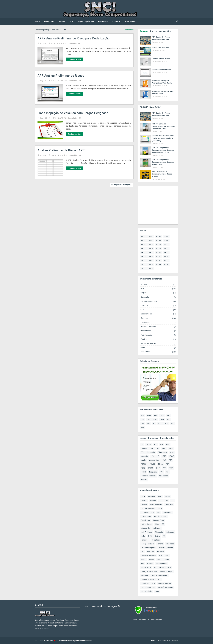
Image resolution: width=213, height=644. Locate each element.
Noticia (157, 536)
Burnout (153, 501)
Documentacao (159, 314)
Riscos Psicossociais (159, 343)
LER (152, 456)
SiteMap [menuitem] (62, 21)
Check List (159, 306)
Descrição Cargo (160, 516)
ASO (168, 444)
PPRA (171, 468)
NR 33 (143, 264)
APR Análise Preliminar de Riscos (61, 76)
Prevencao (170, 544)
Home (153, 641)
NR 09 (166, 241)
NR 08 (158, 241)
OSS (142, 424)
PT (154, 424)
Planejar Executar (147, 544)
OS (168, 420)
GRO (172, 452)
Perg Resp (156, 540)
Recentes (144, 31)
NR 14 (143, 249)
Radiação (151, 552)
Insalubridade (159, 331)
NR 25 (143, 257)
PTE (166, 424)
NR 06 (143, 241)
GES (142, 420)
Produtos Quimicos (166, 548)
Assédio (144, 501)
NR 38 (151, 268)
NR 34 (151, 264)
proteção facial (147, 591)
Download (159, 318)
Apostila (159, 284)
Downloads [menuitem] (49, 21)
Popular (154, 31)
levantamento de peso (160, 575)
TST (142, 564)
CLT (172, 501)
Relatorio (161, 552)
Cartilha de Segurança (159, 301)
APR (60, 43)
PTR (142, 428)
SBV (167, 556)
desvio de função (167, 572)
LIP (158, 456)
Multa (143, 536)
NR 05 (166, 237)
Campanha (159, 297)
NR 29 (143, 260)
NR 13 (166, 245)
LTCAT (171, 456)
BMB (159, 289)
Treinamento (159, 352)
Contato (175, 641)
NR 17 (166, 249)
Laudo (143, 460)
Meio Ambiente (147, 532)
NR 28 (166, 257)
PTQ (172, 424)
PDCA (160, 464)
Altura (160, 497)
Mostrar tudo (129, 30)
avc (155, 568)
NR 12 (158, 245)
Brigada (159, 293)
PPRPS (144, 472)
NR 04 (158, 237)
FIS (155, 416)
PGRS (143, 468)
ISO (163, 524)
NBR (150, 536)
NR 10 (143, 245)
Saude (159, 560)
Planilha (159, 339)
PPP (158, 468)
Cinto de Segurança (148, 508)
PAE (164, 460)
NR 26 (151, 257)
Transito (150, 564)
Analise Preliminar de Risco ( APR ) (62, 150)
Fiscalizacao (146, 520)
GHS (155, 420)
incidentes (145, 575)
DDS (159, 310)
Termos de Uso (164, 641)
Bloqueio (144, 448)
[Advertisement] (157, 205)
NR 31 (158, 260)
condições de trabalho (149, 572)
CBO (166, 501)
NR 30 (151, 260)
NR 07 (151, 241)
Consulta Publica (147, 512)
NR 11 (151, 245)
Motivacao (170, 532)
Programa (153, 472)
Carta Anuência (156, 504)
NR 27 (158, 257)
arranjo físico (146, 568)
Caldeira (144, 504)
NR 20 (151, 253)
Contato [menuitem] (116, 21)
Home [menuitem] (37, 21)
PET (149, 424)
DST (158, 512)
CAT (152, 448)
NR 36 (166, 264)
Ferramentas (159, 322)
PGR (167, 464)
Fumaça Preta (159, 520)
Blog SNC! (43, 43)
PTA (160, 424)
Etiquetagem (163, 452)
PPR (164, 468)
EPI (142, 452)
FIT (169, 416)
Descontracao (146, 516)
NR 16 (158, 249)
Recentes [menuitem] (102, 21)
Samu (159, 348)
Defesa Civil (167, 512)
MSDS (162, 420)
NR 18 (143, 253)
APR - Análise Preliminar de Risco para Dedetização (73, 38)
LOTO (164, 456)
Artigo (168, 497)
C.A (160, 501)
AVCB (143, 497)
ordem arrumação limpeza (151, 579)
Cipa (160, 508)
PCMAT (144, 464)
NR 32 (166, 260)
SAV (161, 556)
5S (142, 444)
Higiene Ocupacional (159, 327)
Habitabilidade (146, 524)
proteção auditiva (164, 583)
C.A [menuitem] (72, 21)
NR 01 (143, 237)
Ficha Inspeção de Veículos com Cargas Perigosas (73, 113)
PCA (170, 460)
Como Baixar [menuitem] (130, 21)
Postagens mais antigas (121, 185)
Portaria (160, 544)
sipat (157, 591)
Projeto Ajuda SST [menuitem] (86, 21)
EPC (171, 448)
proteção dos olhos (165, 587)
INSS (157, 524)
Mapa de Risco (154, 460)
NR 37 (143, 268)
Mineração (159, 532)
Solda (167, 560)
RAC (143, 552)
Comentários (165, 31)
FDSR (149, 416)
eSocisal (144, 480)
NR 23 (166, 253)
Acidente (151, 497)
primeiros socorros (148, 583)
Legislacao (157, 528)
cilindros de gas (165, 568)
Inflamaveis (145, 528)
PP (164, 536)
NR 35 (158, 264)
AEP (155, 444)
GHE (149, 420)
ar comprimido (162, 564)
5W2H (148, 444)
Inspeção (144, 456)
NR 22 (158, 253)
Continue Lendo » (74, 59)
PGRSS (151, 468)
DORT (164, 448)
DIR (158, 448)
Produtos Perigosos (148, 548)
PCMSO (152, 464)
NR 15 (151, 249)
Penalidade (145, 540)
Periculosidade (159, 335)
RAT (161, 472)
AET (162, 444)
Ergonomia (151, 452)
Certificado (169, 504)
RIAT (167, 472)
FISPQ (162, 416)
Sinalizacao (164, 476)
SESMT (144, 560)
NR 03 (151, 237)
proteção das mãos (148, 587)
